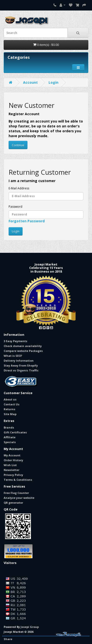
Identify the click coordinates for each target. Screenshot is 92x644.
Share (8, 639)
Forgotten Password (27, 221)
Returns (9, 409)
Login (53, 82)
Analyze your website (19, 498)
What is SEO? (13, 356)
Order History (13, 460)
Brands (9, 427)
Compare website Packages (23, 351)
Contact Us (12, 404)
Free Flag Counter (16, 493)
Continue (18, 145)
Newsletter (12, 470)
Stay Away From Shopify (21, 365)
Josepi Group (30, 627)
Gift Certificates (15, 432)
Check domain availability (23, 346)
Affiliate (10, 437)
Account (30, 82)
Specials (10, 442)
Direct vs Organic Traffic (21, 370)
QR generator (13, 503)
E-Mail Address (19, 188)
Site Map (10, 414)
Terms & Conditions (18, 480)
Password (15, 207)
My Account (12, 455)
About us (10, 399)
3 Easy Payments (15, 341)
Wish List (10, 465)
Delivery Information (19, 361)
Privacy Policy (13, 475)
